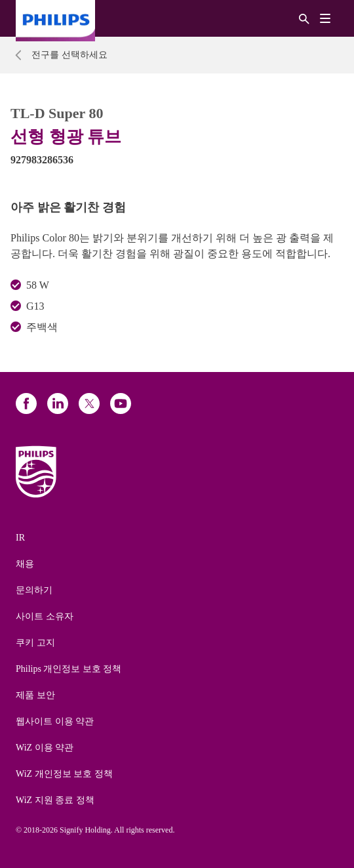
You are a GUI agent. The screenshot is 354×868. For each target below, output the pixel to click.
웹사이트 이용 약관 (55, 721)
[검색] (304, 18)
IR (20, 538)
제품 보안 (35, 695)
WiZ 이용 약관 (45, 748)
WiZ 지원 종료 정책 (55, 800)
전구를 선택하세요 (69, 55)
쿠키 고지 (35, 643)
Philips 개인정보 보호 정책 (69, 669)
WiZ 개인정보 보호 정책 (64, 774)
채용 (25, 564)
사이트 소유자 (45, 616)
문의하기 (34, 590)
